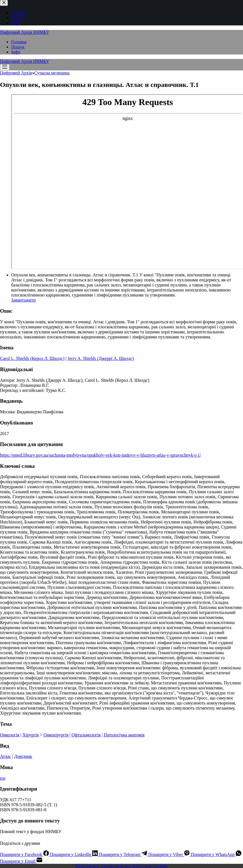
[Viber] (170, 854)
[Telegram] (124, 854)
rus (3, 778)
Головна (19, 42)
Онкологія (10, 735)
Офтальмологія (86, 735)
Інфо (16, 52)
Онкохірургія (56, 735)
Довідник (23, 756)
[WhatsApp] (216, 854)
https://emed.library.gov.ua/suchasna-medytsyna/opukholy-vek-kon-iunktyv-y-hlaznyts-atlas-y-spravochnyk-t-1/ (100, 455)
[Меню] (5, 67)
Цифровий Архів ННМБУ (25, 32)
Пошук (18, 47)
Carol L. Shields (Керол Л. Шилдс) (32, 358)
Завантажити (23, 300)
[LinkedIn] (74, 854)
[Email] (21, 861)
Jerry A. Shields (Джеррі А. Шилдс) (101, 358)
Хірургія (30, 735)
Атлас (6, 756)
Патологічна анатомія (124, 735)
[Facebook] (25, 854)
